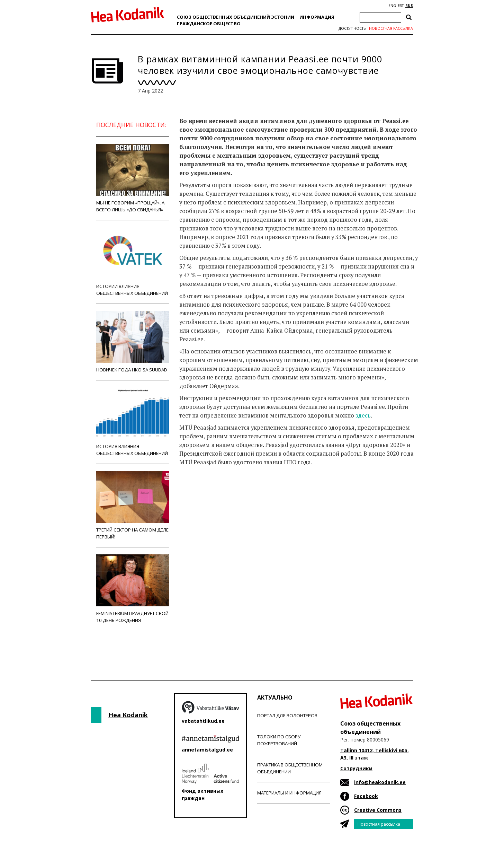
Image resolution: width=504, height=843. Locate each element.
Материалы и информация (289, 793)
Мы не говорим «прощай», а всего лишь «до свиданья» (133, 178)
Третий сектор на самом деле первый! (133, 505)
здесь (363, 415)
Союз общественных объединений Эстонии (236, 17)
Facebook (366, 796)
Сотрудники (356, 768)
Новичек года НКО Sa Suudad (133, 342)
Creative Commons (378, 810)
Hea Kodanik (128, 715)
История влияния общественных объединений (133, 422)
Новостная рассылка (391, 28)
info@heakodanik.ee (380, 782)
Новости (198, 490)
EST (401, 6)
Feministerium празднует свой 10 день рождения (133, 589)
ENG (392, 6)
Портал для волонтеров (287, 715)
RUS (409, 6)
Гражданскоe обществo (209, 24)
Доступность (352, 28)
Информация (317, 17)
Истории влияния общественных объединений (133, 262)
